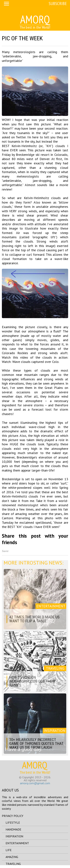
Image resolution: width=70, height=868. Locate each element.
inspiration (14, 836)
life (9, 850)
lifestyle (13, 823)
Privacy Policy (13, 816)
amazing (12, 857)
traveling (13, 864)
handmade (13, 829)
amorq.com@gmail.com (35, 783)
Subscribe (58, 3)
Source (5, 551)
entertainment (17, 843)
